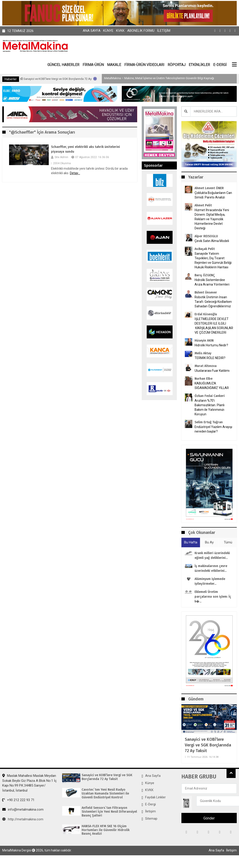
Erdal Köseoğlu (206, 314)
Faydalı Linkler (155, 797)
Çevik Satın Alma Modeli (212, 241)
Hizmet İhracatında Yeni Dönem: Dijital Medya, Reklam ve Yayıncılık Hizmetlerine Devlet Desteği (212, 219)
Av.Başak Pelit (205, 249)
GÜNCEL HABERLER (63, 65)
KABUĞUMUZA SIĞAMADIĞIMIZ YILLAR (212, 386)
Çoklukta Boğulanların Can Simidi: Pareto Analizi (213, 195)
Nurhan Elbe (204, 379)
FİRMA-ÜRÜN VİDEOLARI (144, 65)
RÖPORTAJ (177, 65)
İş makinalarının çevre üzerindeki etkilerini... (211, 568)
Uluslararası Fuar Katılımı (212, 371)
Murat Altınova (206, 366)
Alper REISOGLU (206, 236)
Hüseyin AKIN (204, 341)
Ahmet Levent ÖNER (209, 188)
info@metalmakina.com (23, 809)
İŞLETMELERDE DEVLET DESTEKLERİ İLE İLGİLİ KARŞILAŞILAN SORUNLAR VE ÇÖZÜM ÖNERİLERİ (214, 326)
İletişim (164, 31)
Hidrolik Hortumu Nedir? (211, 345)
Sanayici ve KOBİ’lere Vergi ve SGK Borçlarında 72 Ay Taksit (76, 79)
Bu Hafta (191, 542)
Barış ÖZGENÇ (205, 275)
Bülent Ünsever (206, 292)
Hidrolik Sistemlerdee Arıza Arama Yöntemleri (212, 282)
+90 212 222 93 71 (18, 800)
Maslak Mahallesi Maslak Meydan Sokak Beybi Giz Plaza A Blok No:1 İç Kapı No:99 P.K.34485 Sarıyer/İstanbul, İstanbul (29, 783)
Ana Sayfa (92, 31)
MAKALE (114, 65)
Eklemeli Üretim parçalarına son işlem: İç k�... (213, 597)
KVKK (120, 31)
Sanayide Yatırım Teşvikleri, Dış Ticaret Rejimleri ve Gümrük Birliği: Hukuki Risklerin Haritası (213, 260)
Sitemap (151, 819)
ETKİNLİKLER (199, 65)
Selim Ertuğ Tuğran (209, 422)
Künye (108, 31)
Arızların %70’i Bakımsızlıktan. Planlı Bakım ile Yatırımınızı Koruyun (210, 407)
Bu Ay (209, 542)
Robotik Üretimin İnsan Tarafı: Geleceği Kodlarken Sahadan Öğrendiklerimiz (213, 302)
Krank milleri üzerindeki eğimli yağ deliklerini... (212, 555)
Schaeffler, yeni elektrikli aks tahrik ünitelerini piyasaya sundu (85, 149)
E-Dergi (150, 804)
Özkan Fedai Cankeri (210, 396)
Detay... (75, 173)
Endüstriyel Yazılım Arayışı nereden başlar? (213, 429)
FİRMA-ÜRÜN (93, 65)
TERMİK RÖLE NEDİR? (210, 358)
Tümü (228, 542)
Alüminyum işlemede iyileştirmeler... (210, 581)
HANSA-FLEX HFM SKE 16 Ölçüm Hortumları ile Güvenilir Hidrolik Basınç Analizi (106, 830)
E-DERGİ (220, 65)
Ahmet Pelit (203, 205)
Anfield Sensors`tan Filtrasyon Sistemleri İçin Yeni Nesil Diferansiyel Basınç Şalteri (109, 812)
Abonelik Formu (141, 31)
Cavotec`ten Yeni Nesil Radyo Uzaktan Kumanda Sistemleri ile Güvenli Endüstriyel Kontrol (105, 794)
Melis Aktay (203, 353)
